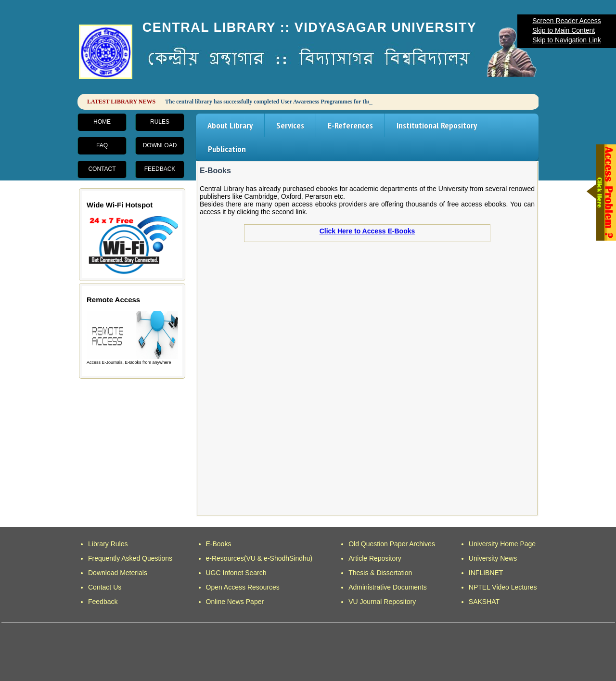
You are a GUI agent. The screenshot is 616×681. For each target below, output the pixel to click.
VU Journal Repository (382, 602)
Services (290, 125)
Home (102, 122)
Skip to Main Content (564, 30)
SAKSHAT (484, 602)
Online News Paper (235, 602)
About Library (230, 125)
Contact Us (105, 587)
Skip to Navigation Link (566, 40)
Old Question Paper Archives (392, 544)
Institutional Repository (437, 125)
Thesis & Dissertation (380, 573)
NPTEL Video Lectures (503, 587)
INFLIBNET (486, 573)
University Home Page (502, 544)
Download (160, 145)
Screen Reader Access (566, 21)
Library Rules (108, 544)
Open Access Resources (243, 587)
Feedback (160, 169)
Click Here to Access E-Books (367, 231)
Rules (160, 122)
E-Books (219, 544)
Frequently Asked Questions (130, 558)
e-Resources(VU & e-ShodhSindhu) (259, 558)
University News (493, 558)
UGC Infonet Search (236, 573)
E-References (350, 125)
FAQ (102, 145)
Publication (227, 149)
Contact (102, 169)
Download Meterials (118, 573)
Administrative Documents (388, 587)
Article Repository (375, 558)
